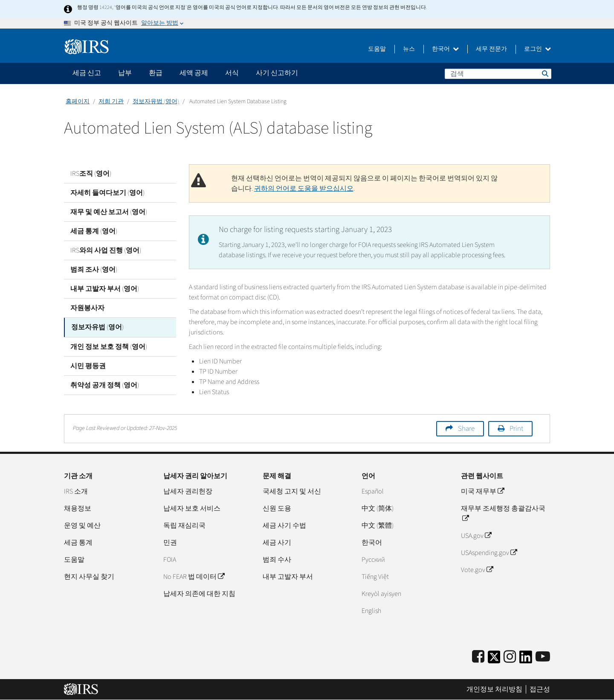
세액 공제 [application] (194, 73)
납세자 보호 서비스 (192, 508)
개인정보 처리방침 (494, 689)
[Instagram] (510, 657)
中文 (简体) (378, 508)
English (371, 611)
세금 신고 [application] (87, 73)
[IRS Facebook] (478, 657)
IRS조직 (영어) (91, 174)
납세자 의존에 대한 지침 (199, 594)
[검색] (498, 74)
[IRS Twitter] (494, 660)
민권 (170, 543)
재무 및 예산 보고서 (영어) (109, 212)
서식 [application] (232, 73)
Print (516, 429)
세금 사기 (277, 543)
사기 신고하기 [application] (277, 73)
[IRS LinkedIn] (526, 660)
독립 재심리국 (184, 526)
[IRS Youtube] (543, 657)
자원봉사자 (87, 308)
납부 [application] (125, 73)
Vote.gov (477, 570)
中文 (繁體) (378, 526)
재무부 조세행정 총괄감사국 (503, 514)
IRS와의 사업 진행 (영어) (106, 250)
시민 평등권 (88, 366)
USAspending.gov (489, 553)
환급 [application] (156, 73)
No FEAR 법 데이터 (194, 577)
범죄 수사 (277, 560)
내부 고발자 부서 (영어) (105, 289)
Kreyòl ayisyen (381, 594)
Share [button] (466, 429)
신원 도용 (277, 508)
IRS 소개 (76, 491)
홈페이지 (78, 102)
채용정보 (78, 508)
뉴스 (409, 49)
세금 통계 (78, 543)
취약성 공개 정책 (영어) (105, 385)
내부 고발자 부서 (288, 577)
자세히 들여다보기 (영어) (107, 193)
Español (373, 491)
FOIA (170, 560)
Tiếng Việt (375, 577)
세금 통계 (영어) (94, 231)
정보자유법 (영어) (156, 102)
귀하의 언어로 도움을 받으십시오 (304, 189)
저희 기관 (111, 102)
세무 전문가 (491, 49)
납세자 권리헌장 (188, 491)
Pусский (373, 560)
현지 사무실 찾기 (89, 577)
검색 (544, 73)
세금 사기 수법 (284, 526)
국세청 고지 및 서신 (292, 491)
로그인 (537, 49)
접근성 (540, 689)
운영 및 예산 (82, 526)
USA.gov (476, 536)
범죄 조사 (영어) (94, 270)
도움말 (377, 49)
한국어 (445, 49)
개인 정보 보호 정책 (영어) (109, 346)
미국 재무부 (482, 491)
